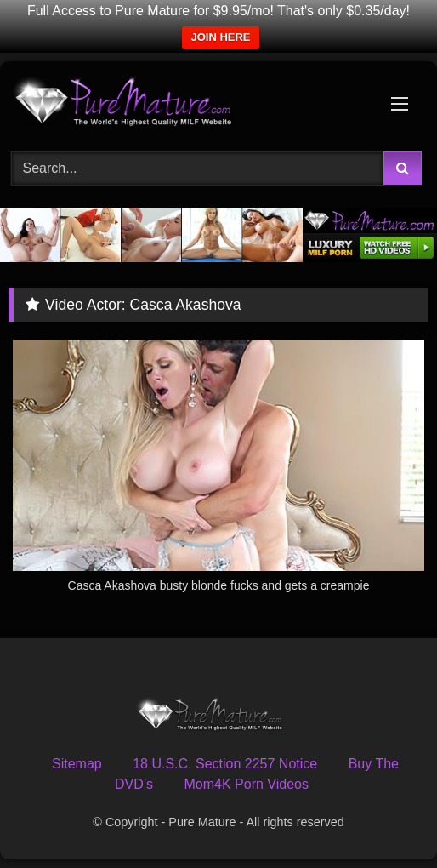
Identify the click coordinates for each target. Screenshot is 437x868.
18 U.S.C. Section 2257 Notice (225, 764)
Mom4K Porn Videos (247, 784)
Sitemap (77, 764)
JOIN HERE (220, 37)
